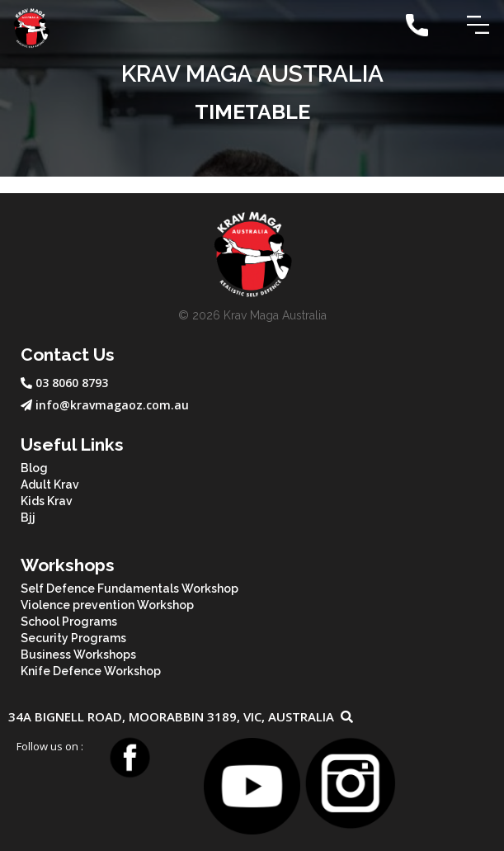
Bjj (28, 518)
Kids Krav (47, 501)
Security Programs (73, 638)
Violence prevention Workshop (107, 605)
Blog (34, 468)
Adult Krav (50, 485)
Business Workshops (78, 655)
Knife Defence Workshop (91, 671)
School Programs (69, 622)
